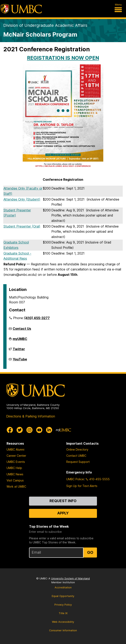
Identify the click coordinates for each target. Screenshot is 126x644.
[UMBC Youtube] (39, 430)
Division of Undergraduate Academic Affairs (45, 25)
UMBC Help (14, 468)
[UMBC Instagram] (29, 430)
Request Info (63, 501)
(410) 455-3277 (37, 318)
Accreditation (63, 587)
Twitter (19, 351)
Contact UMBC (76, 456)
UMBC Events (16, 462)
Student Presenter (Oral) (22, 226)
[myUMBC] (63, 430)
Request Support (78, 462)
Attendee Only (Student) (22, 199)
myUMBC (20, 340)
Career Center (16, 456)
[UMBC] (21, 9)
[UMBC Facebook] (10, 430)
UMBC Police (75, 479)
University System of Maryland (70, 578)
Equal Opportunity (63, 596)
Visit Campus (15, 480)
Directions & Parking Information (31, 416)
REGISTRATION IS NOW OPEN (63, 58)
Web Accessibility (63, 622)
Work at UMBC (16, 486)
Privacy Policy (63, 605)
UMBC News (15, 474)
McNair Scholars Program (40, 34)
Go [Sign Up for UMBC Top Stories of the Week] (90, 552)
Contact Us (22, 329)
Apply (63, 513)
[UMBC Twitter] (20, 430)
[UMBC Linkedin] (49, 430)
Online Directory (77, 449)
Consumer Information (63, 630)
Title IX (63, 613)
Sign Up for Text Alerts (82, 486)
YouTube (20, 361)
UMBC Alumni (15, 449)
